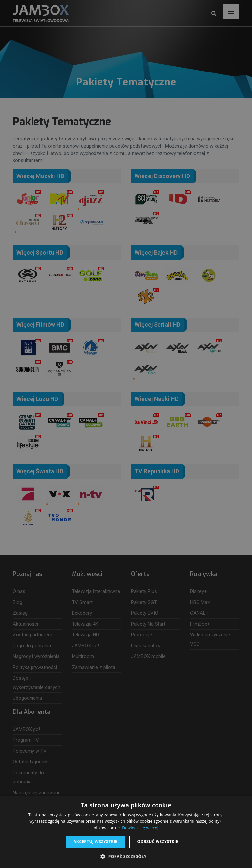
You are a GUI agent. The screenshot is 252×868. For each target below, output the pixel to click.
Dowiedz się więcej (140, 828)
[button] (126, 857)
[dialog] (126, 434)
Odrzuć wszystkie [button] (157, 842)
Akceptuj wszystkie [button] (95, 842)
